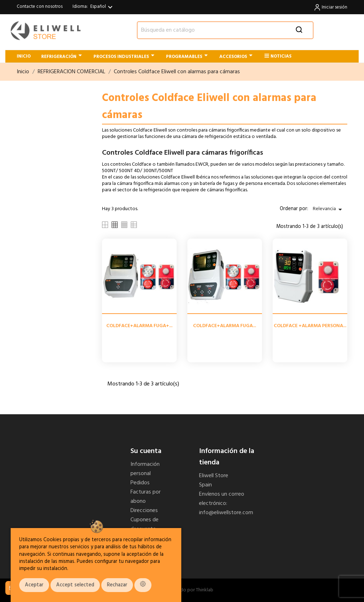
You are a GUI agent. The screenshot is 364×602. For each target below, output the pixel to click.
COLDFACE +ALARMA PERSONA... (310, 326)
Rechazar (117, 585)
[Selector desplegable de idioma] (102, 7)
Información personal (145, 469)
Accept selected (75, 585)
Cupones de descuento (144, 524)
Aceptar (34, 585)
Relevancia (329, 209)
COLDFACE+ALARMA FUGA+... (139, 326)
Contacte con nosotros (40, 7)
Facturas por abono (146, 497)
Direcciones (144, 511)
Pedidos (140, 483)
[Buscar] (225, 30)
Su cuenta (146, 451)
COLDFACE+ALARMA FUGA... (224, 326)
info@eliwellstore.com (226, 513)
